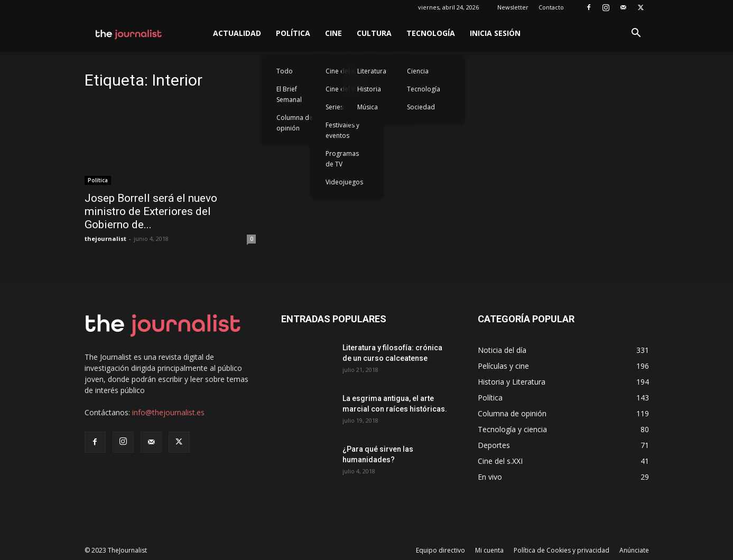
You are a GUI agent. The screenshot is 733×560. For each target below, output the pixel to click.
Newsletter (513, 7)
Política (293, 33)
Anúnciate (634, 550)
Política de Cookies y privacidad (562, 550)
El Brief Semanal (289, 94)
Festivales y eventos (342, 130)
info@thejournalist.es (168, 412)
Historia (369, 89)
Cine (333, 33)
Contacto (551, 7)
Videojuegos (344, 182)
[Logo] (129, 33)
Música (368, 107)
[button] (636, 34)
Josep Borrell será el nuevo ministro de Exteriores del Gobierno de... (151, 211)
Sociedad (421, 107)
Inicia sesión (495, 33)
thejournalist (105, 239)
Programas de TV (342, 159)
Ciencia (418, 71)
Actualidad (237, 33)
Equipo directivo (440, 550)
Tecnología (431, 33)
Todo (285, 71)
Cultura (374, 33)
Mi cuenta (489, 550)
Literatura (372, 71)
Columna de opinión (295, 123)
